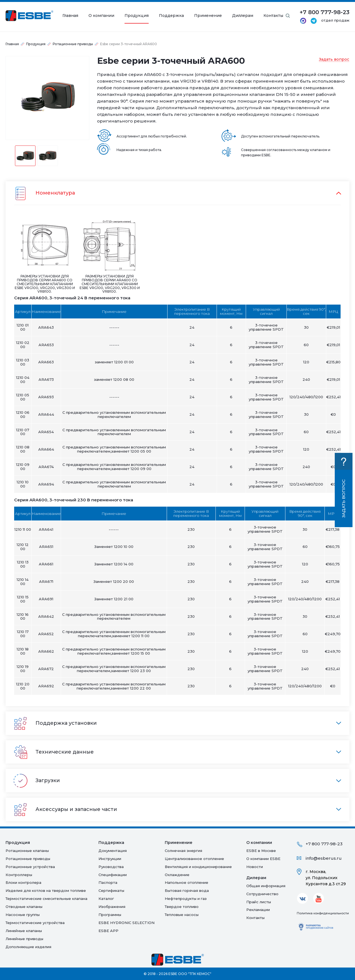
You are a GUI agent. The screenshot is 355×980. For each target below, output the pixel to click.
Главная (70, 16)
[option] (47, 98)
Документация (113, 851)
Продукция (137, 16)
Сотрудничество (262, 894)
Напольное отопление (187, 882)
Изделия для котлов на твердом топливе (46, 890)
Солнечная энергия (183, 851)
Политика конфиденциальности (323, 913)
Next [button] (93, 98)
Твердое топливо (182, 907)
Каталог (106, 899)
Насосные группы (23, 915)
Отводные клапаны (24, 907)
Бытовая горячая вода (187, 890)
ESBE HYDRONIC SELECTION (126, 923)
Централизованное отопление (194, 859)
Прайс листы (259, 902)
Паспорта (108, 882)
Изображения (112, 907)
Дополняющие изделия (28, 947)
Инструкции (110, 859)
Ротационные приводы (73, 44)
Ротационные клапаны (27, 851)
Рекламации (258, 910)
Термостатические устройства (35, 923)
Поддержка (171, 16)
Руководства (111, 867)
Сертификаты (111, 890)
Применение (208, 16)
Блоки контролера (23, 882)
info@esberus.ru (324, 858)
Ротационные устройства (30, 867)
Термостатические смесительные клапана (46, 899)
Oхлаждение (177, 875)
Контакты (273, 16)
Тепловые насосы (182, 915)
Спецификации (113, 875)
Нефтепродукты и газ (186, 899)
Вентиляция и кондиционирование (198, 867)
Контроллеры (19, 875)
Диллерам (243, 16)
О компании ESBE (263, 859)
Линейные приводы (24, 939)
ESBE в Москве (261, 851)
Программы (110, 915)
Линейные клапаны (24, 931)
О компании (101, 16)
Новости (255, 867)
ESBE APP (108, 931)
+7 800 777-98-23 (324, 844)
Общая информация (266, 886)
